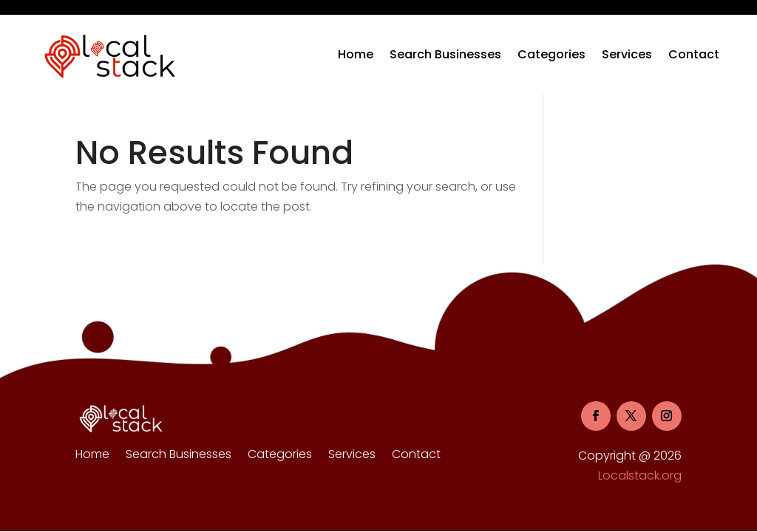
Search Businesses (445, 54)
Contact (694, 54)
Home (356, 54)
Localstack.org (640, 475)
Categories (551, 54)
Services (627, 54)
